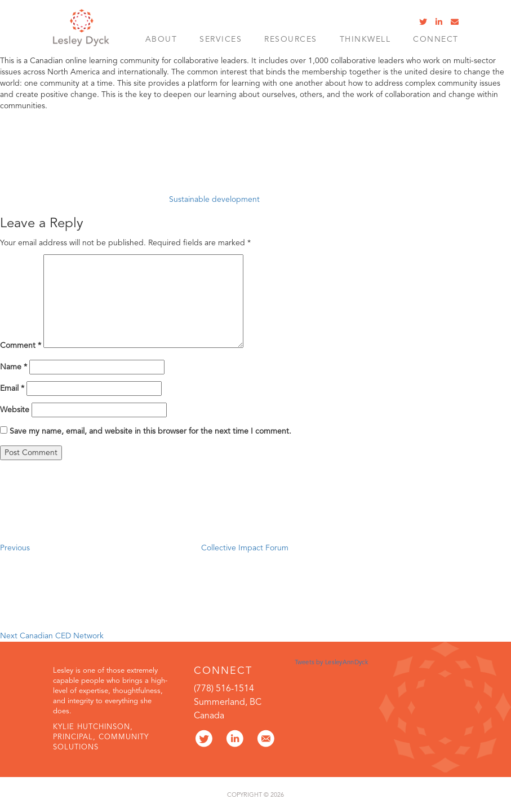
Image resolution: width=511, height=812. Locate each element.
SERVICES (221, 39)
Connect (436, 39)
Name (14, 367)
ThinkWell (365, 39)
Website (15, 410)
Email (12, 389)
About (161, 39)
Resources (291, 39)
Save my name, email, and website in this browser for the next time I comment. (150, 431)
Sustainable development (214, 200)
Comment (21, 346)
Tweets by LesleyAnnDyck (331, 662)
